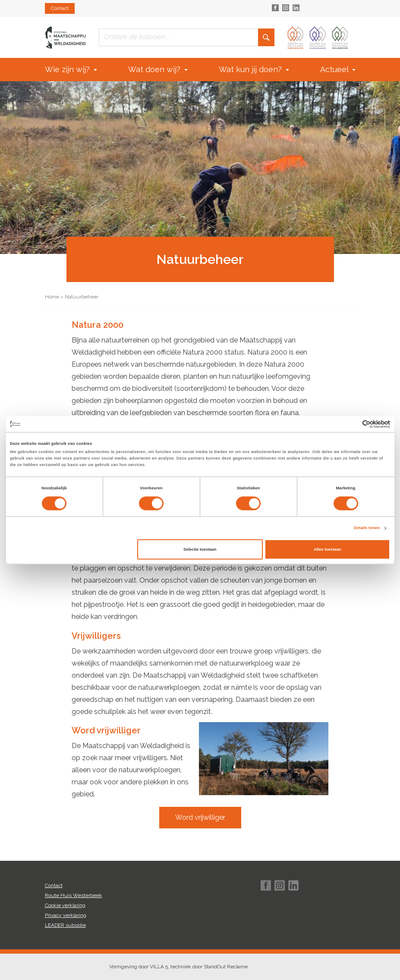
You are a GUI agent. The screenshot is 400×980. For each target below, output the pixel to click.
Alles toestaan (327, 549)
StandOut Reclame (226, 967)
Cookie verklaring (65, 905)
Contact (60, 8)
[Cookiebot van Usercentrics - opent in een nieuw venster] (352, 424)
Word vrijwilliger (200, 817)
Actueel (338, 69)
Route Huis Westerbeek (74, 895)
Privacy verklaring (66, 915)
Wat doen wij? (158, 69)
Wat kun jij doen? (254, 69)
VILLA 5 (159, 967)
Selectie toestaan (200, 549)
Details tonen (367, 528)
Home (52, 297)
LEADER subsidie (65, 925)
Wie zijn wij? (71, 69)
